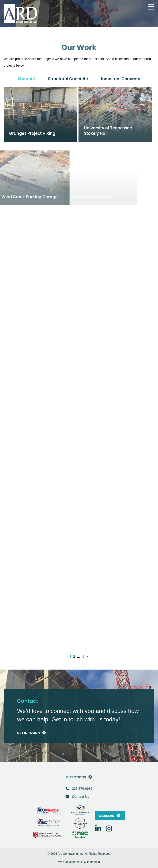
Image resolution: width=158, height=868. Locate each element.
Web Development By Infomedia (79, 862)
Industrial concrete (121, 79)
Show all (26, 79)
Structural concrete (68, 79)
